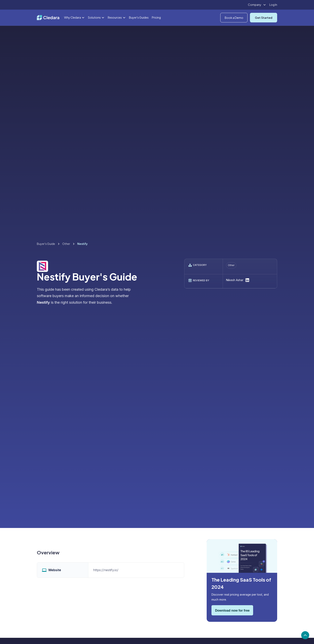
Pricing (156, 17)
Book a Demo (234, 18)
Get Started (264, 18)
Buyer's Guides (139, 17)
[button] (257, 5)
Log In (273, 5)
